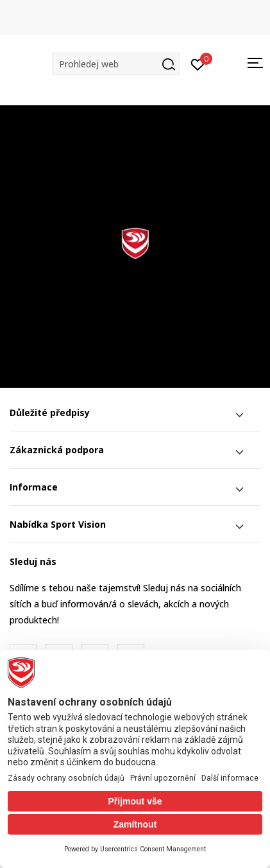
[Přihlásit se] (198, 64)
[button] (116, 64)
